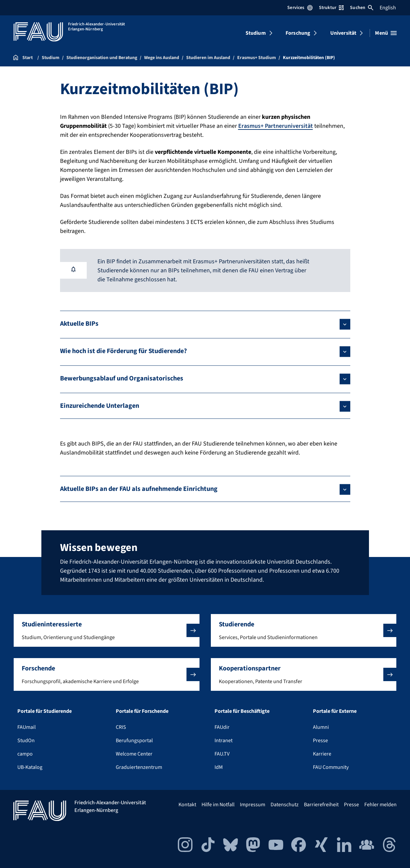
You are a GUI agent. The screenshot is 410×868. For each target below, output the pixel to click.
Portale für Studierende (45, 711)
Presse (320, 741)
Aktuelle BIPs (79, 324)
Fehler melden (380, 805)
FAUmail (27, 727)
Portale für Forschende (142, 711)
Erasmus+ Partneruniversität (276, 126)
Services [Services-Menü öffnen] (300, 8)
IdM (219, 767)
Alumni (321, 727)
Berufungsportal (134, 741)
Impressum (253, 805)
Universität (343, 33)
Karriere (322, 754)
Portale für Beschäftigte (242, 711)
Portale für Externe (335, 711)
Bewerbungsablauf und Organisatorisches (122, 378)
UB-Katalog (30, 767)
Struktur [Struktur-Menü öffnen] (331, 8)
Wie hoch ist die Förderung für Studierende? (123, 351)
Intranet (224, 741)
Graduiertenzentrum (139, 767)
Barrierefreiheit (321, 805)
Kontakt (187, 805)
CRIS (121, 727)
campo (25, 754)
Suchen (362, 8)
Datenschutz (285, 805)
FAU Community (331, 767)
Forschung (298, 33)
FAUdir (222, 727)
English (388, 8)
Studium (256, 33)
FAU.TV (222, 754)
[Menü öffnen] (386, 33)
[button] (107, 630)
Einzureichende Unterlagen (100, 406)
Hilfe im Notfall (218, 805)
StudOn (26, 741)
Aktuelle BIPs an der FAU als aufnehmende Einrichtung (139, 489)
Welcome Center (134, 754)
